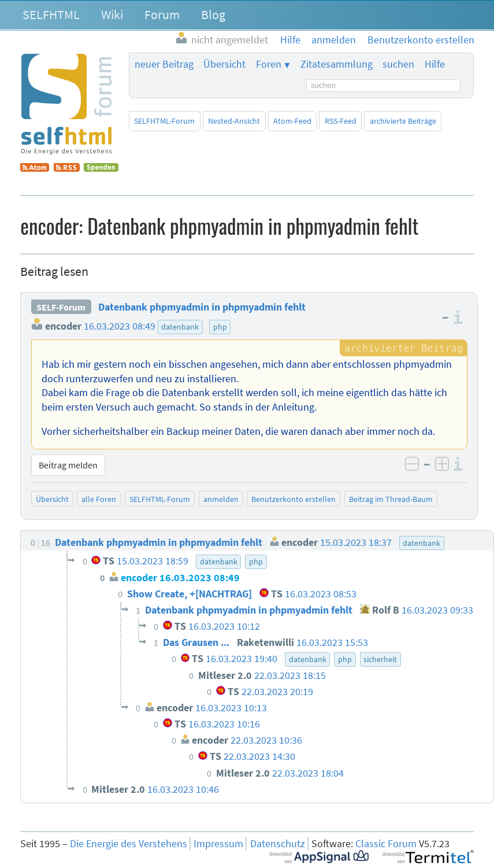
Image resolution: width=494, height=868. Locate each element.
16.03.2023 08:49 (120, 326)
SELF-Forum (61, 307)
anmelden (221, 499)
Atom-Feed (292, 121)
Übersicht (224, 64)
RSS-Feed (341, 121)
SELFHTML (51, 14)
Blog (213, 14)
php (220, 327)
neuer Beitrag (164, 64)
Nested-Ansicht (234, 121)
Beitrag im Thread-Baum (391, 499)
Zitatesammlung (337, 64)
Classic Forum (386, 844)
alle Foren (99, 499)
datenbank (180, 327)
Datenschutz (278, 844)
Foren (269, 64)
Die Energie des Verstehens (129, 844)
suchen (398, 64)
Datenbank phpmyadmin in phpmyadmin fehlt (202, 307)
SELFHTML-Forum (164, 121)
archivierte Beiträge (403, 121)
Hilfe (435, 64)
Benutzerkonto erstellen (294, 499)
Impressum (218, 844)
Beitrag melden (68, 465)
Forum (162, 14)
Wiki (112, 14)
